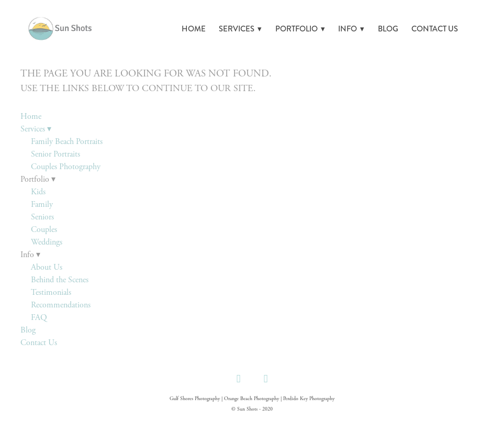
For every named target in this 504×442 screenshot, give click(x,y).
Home (194, 29)
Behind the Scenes (60, 280)
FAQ (39, 318)
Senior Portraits (55, 154)
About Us (47, 267)
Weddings (47, 242)
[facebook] (238, 379)
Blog (388, 29)
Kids (38, 192)
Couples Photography (66, 167)
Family (42, 205)
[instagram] (265, 379)
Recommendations (61, 305)
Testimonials (51, 292)
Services (240, 29)
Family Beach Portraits (67, 142)
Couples (44, 230)
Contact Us (435, 29)
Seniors (42, 217)
